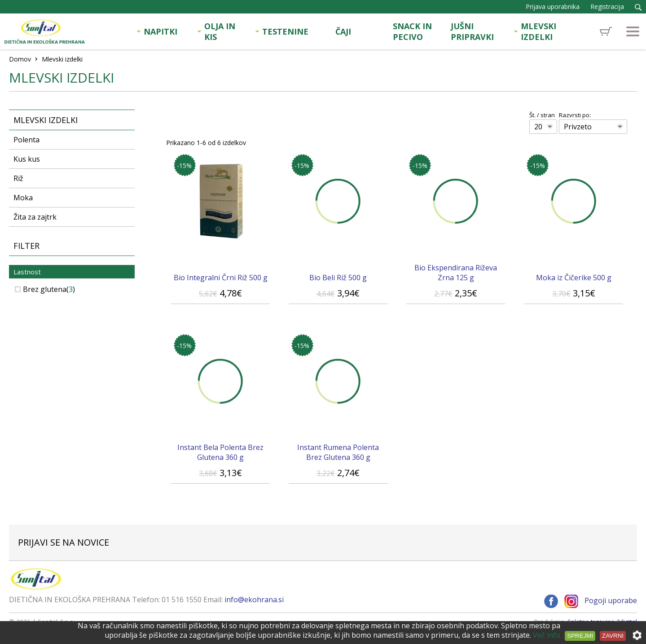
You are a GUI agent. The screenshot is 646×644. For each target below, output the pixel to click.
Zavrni (613, 636)
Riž (18, 178)
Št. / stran (542, 115)
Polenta (26, 140)
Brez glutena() (45, 289)
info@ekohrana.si (254, 600)
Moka (23, 198)
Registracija (607, 7)
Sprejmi (580, 636)
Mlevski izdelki (46, 120)
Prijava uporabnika (553, 7)
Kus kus (27, 159)
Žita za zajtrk (35, 217)
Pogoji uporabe (611, 601)
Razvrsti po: (575, 115)
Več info (547, 635)
